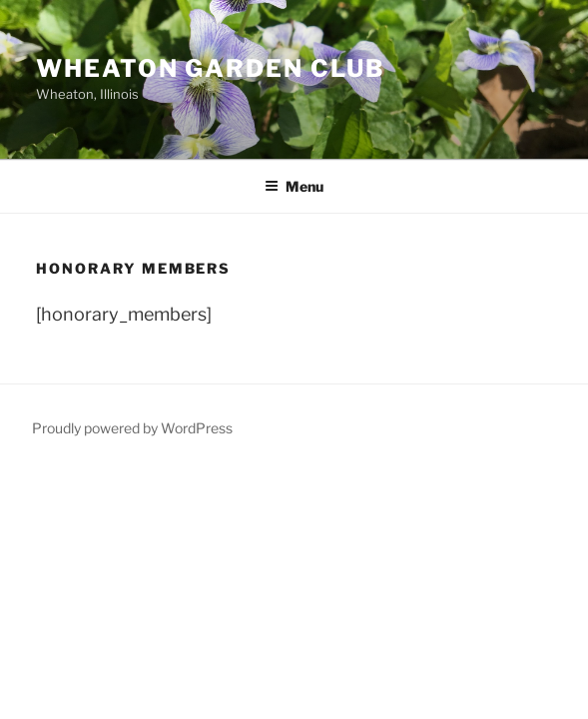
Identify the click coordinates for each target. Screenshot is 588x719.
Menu (294, 186)
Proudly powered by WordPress (132, 428)
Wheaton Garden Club (210, 68)
